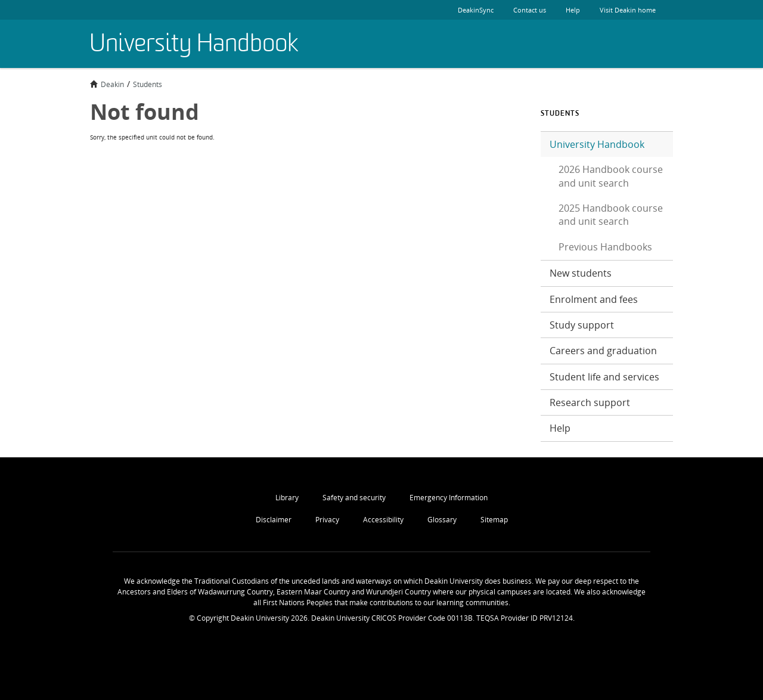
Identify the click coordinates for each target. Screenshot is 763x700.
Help (573, 10)
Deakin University (644, 44)
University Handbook (597, 144)
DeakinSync (476, 10)
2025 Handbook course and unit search (611, 215)
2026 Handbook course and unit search (611, 176)
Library (287, 498)
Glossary (442, 520)
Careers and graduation (603, 351)
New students (581, 273)
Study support (582, 325)
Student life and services (604, 377)
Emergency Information (449, 498)
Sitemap (494, 520)
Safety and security (354, 498)
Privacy (327, 520)
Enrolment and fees (594, 299)
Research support (590, 402)
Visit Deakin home (637, 10)
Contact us (530, 10)
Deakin (107, 84)
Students (148, 84)
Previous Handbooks (605, 247)
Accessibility (383, 520)
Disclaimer (274, 520)
